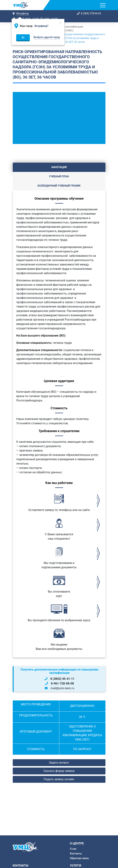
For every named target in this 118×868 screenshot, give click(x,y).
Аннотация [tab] (59, 167)
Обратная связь (79, 858)
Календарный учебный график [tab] (59, 186)
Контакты (76, 853)
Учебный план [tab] (59, 176)
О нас (73, 849)
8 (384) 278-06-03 (91, 13)
